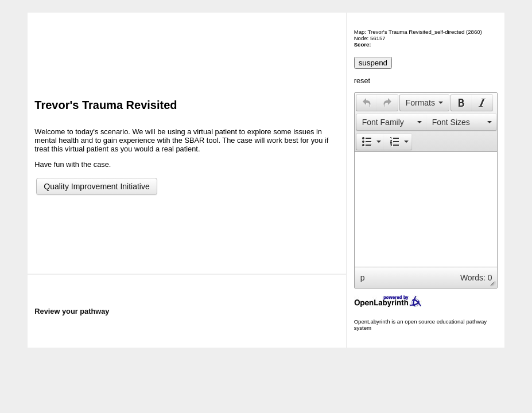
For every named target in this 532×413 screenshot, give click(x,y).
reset (362, 81)
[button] (366, 103)
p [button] (363, 278)
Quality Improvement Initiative (96, 186)
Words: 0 (476, 278)
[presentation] (367, 103)
